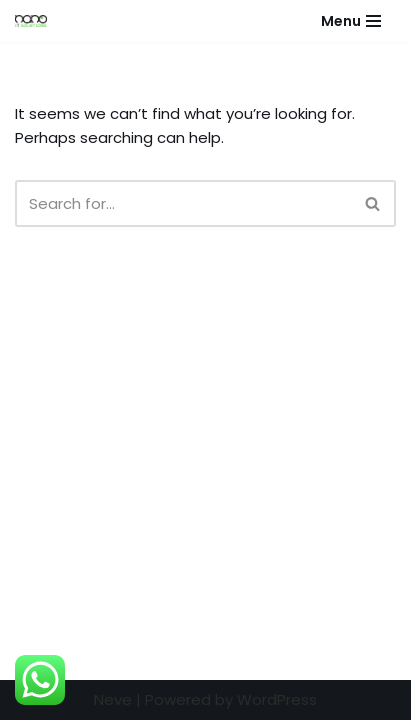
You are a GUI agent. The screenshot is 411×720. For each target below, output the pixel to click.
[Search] (183, 203)
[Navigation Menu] (351, 21)
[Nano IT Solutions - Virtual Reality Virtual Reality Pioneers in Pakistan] (36, 21)
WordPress (277, 699)
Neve (113, 699)
